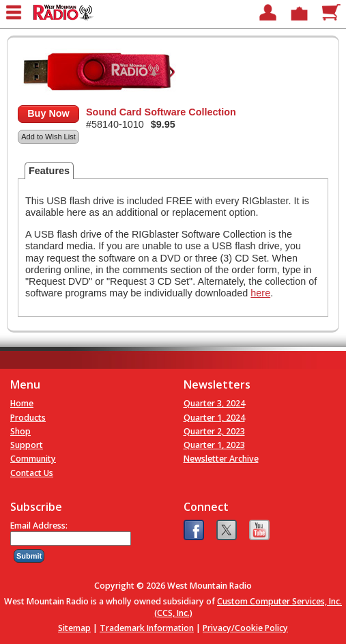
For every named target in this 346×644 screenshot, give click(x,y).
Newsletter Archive (221, 459)
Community (33, 459)
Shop (20, 431)
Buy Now (48, 113)
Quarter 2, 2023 (214, 431)
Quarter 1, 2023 (214, 445)
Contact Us (32, 473)
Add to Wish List (48, 137)
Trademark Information (147, 628)
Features (49, 171)
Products (28, 418)
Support (27, 445)
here (260, 293)
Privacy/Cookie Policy (245, 628)
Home (22, 403)
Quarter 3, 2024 (214, 403)
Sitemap (74, 628)
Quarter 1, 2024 (214, 418)
